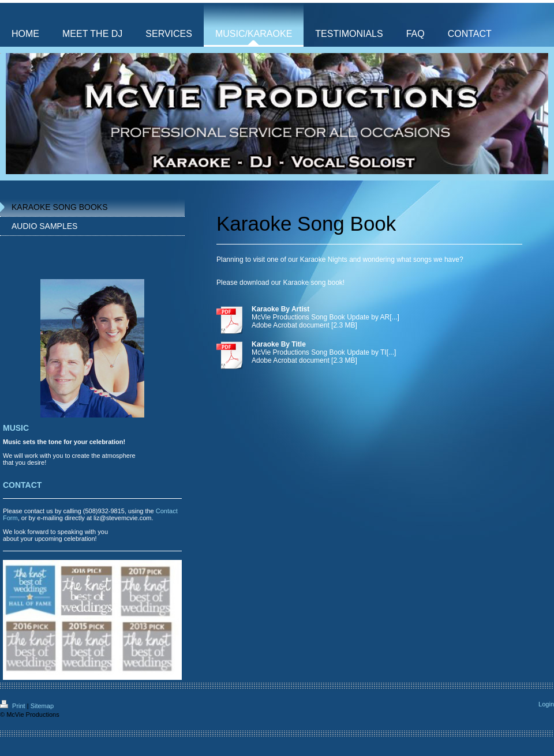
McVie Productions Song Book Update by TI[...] (324, 352)
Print (14, 706)
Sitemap (42, 706)
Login (546, 704)
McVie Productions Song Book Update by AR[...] (325, 317)
